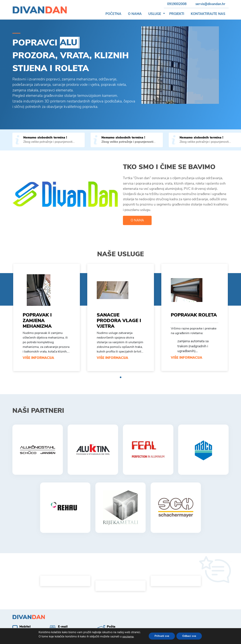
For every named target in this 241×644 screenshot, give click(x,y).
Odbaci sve (190, 636)
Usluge (155, 14)
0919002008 (177, 4)
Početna (113, 14)
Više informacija (38, 358)
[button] (164, 14)
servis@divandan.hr (210, 4)
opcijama (129, 637)
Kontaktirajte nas (208, 14)
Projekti (177, 14)
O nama (135, 14)
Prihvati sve (162, 636)
